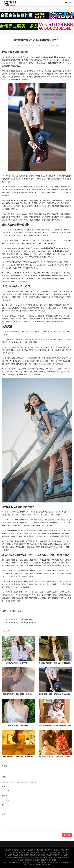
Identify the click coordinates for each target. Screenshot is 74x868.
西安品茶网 (42, 858)
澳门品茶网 (44, 860)
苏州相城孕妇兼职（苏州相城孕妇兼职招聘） (55, 663)
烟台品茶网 (50, 858)
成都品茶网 (31, 850)
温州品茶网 (26, 858)
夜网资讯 (12, 9)
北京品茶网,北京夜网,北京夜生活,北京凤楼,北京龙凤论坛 (11, 3)
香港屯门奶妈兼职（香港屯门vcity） (19, 663)
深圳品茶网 (49, 855)
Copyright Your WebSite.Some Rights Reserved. (22, 862)
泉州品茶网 (9, 855)
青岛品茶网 (16, 855)
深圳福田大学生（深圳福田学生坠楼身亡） (19, 694)
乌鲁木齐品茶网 (17, 858)
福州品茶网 (47, 850)
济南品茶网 (41, 853)
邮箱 (5, 796)
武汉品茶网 (34, 858)
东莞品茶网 (39, 850)
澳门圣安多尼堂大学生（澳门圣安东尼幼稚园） (56, 757)
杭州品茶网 (33, 853)
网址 (4, 805)
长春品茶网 (16, 850)
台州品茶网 (65, 855)
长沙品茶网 (23, 850)
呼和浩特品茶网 (64, 850)
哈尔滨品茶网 (17, 853)
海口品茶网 (9, 853)
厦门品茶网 (41, 855)
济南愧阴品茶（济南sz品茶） (19, 725)
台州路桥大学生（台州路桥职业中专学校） (19, 757)
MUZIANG (47, 865)
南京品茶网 (65, 853)
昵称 (5, 786)
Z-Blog (32, 865)
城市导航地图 (45, 862)
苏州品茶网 (57, 855)
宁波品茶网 (57, 853)
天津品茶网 (8, 858)
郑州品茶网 (21, 860)
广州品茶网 (55, 850)
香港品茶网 (52, 860)
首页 (6, 9)
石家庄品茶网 (25, 855)
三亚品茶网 (33, 855)
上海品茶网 (8, 850)
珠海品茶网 (65, 858)
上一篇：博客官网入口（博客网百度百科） (18, 619)
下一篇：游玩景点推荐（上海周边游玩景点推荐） (20, 623)
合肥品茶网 (26, 853)
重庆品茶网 (29, 860)
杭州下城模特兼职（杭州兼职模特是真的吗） (55, 725)
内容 (5, 814)
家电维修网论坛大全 (17, 611)
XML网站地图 (54, 862)
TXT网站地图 (63, 862)
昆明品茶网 (49, 853)
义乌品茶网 (58, 858)
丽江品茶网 (37, 860)
